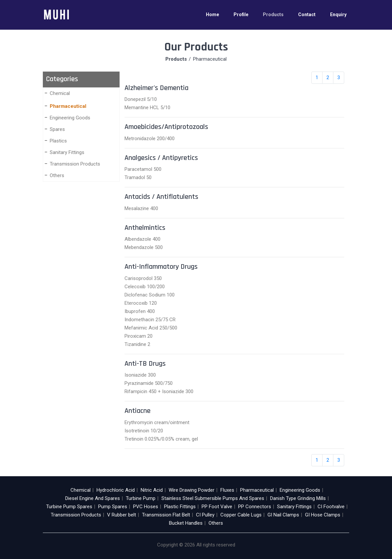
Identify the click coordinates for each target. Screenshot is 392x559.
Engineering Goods (70, 118)
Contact (307, 15)
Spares (57, 129)
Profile (241, 15)
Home (212, 15)
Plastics (58, 141)
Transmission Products (75, 164)
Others (57, 175)
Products (273, 15)
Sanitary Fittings (67, 152)
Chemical (60, 93)
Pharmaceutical (68, 106)
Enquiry (338, 15)
